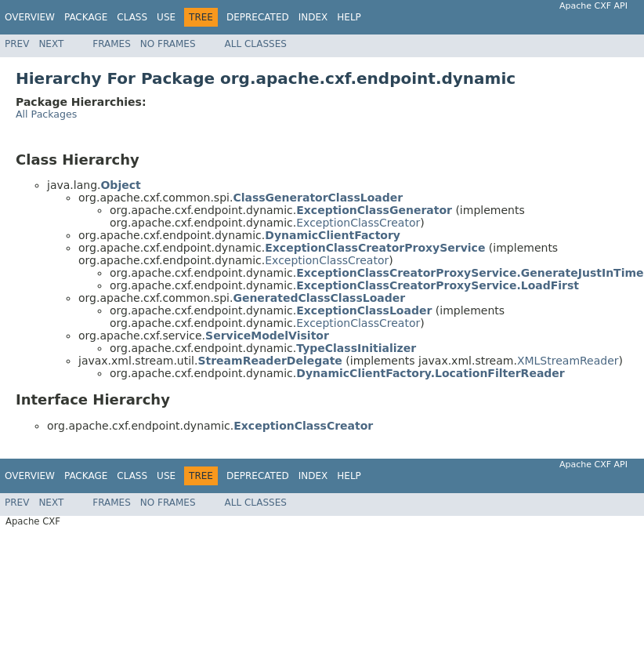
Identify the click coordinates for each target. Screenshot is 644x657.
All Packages (46, 114)
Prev (17, 44)
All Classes (256, 44)
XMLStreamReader (568, 361)
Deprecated (258, 17)
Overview (30, 17)
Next (51, 44)
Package (86, 17)
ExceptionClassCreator (358, 223)
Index (313, 17)
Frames (112, 44)
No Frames (168, 44)
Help (349, 17)
